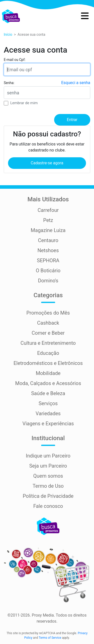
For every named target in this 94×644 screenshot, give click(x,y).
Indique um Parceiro (48, 456)
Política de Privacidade (48, 496)
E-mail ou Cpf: (15, 60)
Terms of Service (50, 638)
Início (8, 34)
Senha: (9, 83)
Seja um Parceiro (48, 466)
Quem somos (48, 476)
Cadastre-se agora (47, 163)
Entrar (72, 120)
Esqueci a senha (76, 83)
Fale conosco (48, 506)
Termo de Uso (48, 486)
